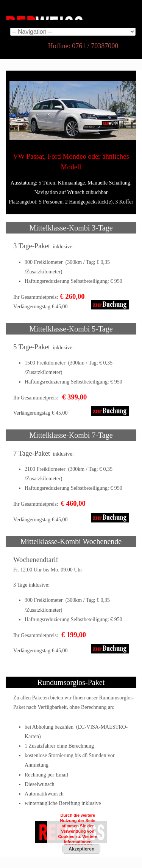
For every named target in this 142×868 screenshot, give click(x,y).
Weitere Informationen (80, 839)
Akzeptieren (81, 849)
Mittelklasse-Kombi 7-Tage (71, 435)
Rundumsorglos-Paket (71, 682)
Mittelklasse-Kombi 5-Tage (71, 329)
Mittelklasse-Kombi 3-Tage (71, 228)
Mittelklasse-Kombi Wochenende (71, 541)
